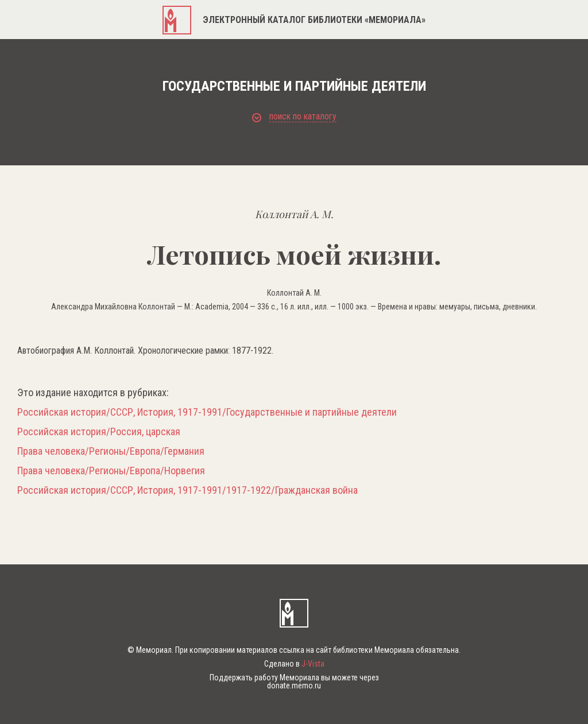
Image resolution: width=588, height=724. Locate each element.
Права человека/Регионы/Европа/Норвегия (111, 471)
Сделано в (294, 664)
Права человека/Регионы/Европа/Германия (111, 451)
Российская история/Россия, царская (99, 432)
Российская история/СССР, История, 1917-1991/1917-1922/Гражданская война (187, 490)
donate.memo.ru (294, 686)
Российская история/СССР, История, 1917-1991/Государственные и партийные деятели (207, 412)
